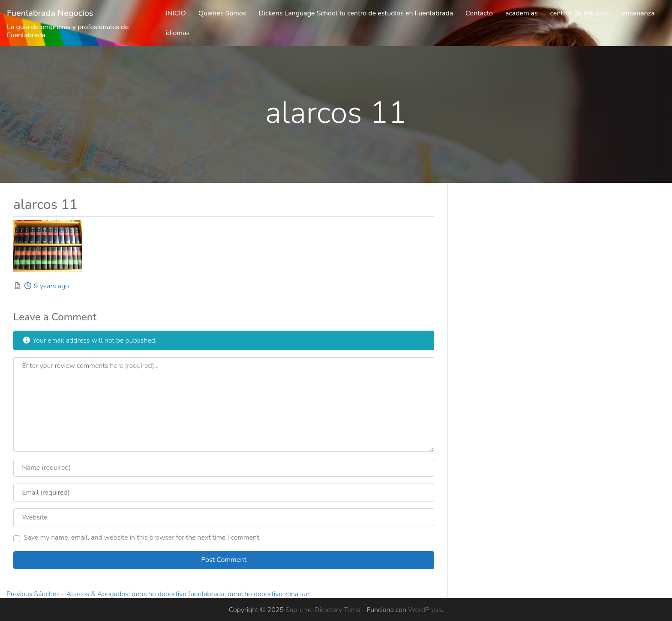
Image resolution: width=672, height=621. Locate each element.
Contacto (479, 13)
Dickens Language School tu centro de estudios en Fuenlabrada (356, 13)
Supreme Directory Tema (324, 610)
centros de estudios (580, 13)
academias (522, 13)
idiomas (178, 33)
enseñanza (638, 13)
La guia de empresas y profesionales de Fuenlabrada (68, 31)
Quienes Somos (222, 13)
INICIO (176, 13)
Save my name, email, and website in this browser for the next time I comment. (142, 537)
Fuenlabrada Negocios (50, 13)
